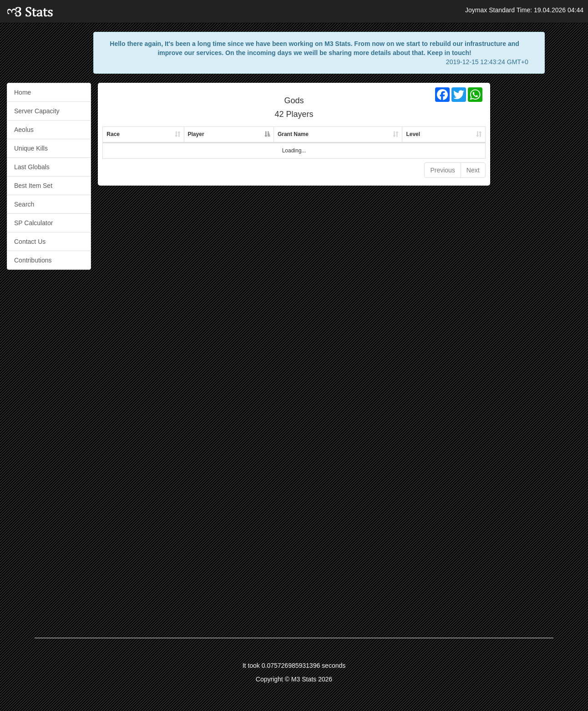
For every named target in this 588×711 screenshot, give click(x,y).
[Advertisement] (539, 219)
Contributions (33, 260)
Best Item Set (33, 186)
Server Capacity (37, 111)
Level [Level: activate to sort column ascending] (413, 134)
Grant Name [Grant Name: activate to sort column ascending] (293, 134)
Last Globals (32, 167)
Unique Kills (31, 148)
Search (24, 204)
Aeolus (24, 130)
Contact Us (30, 242)
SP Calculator (33, 223)
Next (473, 170)
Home (23, 92)
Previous (442, 170)
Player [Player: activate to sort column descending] (196, 134)
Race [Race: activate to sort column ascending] (113, 134)
